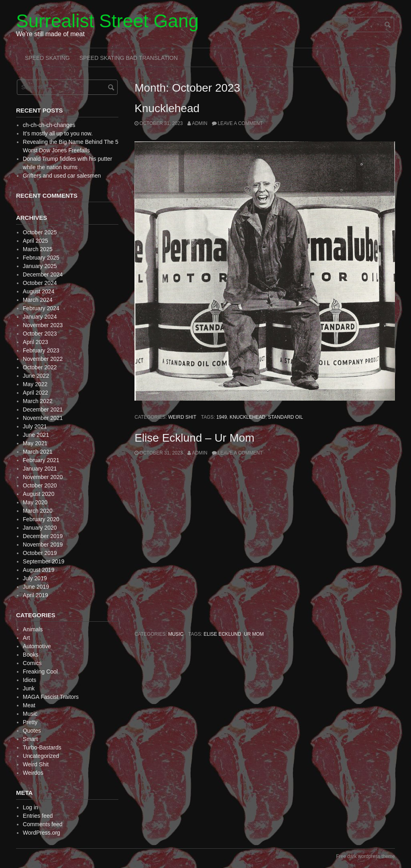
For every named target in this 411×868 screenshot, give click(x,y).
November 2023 (43, 325)
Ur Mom (254, 634)
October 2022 (40, 367)
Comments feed (43, 824)
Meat (29, 705)
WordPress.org (42, 833)
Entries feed (38, 816)
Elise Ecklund (222, 634)
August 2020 (39, 494)
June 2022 (36, 376)
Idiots (30, 680)
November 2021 (43, 418)
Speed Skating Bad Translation (129, 58)
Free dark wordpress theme (365, 856)
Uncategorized (41, 756)
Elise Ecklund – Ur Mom (194, 438)
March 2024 (38, 300)
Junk (29, 688)
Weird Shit (182, 417)
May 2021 (35, 443)
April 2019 (36, 595)
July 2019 (35, 578)
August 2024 (39, 291)
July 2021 (35, 426)
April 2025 (36, 241)
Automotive (37, 646)
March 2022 (38, 401)
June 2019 (36, 587)
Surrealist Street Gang (107, 21)
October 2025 (40, 232)
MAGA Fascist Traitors (51, 697)
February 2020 (41, 519)
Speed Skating (47, 58)
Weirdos (33, 773)
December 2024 (43, 274)
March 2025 (38, 249)
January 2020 (40, 528)
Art (26, 638)
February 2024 (41, 308)
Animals (33, 629)
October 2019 (40, 553)
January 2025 (40, 266)
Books (31, 655)
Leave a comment (240, 123)
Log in (31, 807)
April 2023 (36, 342)
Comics (32, 663)
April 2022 (36, 393)
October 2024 (40, 283)
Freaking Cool (40, 671)
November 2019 (43, 545)
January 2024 (40, 317)
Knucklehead (167, 108)
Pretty (30, 722)
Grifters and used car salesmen (62, 176)
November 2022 (43, 359)
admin (199, 123)
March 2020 (38, 511)
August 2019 (39, 570)
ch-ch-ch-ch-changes (49, 125)
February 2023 (41, 350)
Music (176, 634)
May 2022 (35, 384)
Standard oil (286, 417)
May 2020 (35, 502)
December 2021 (43, 409)
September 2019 (44, 561)
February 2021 (41, 460)
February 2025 (41, 258)
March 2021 (38, 452)
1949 (222, 417)
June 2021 (36, 435)
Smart (30, 739)
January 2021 (40, 469)
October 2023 (40, 334)
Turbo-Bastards (42, 747)
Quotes (32, 731)
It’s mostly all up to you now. (58, 133)
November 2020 (43, 477)
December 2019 (43, 536)
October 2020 (40, 485)
